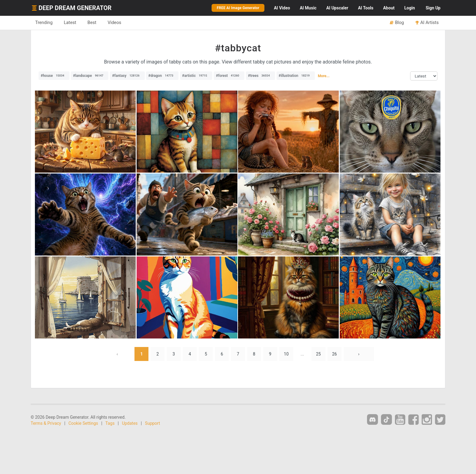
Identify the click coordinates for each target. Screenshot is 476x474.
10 (286, 354)
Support (153, 423)
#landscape (90, 76)
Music (308, 8)
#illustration (296, 76)
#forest (229, 76)
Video (282, 8)
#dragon (162, 76)
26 (335, 354)
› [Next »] (359, 354)
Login (410, 8)
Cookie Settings (83, 423)
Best (92, 22)
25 (318, 354)
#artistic (196, 76)
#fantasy (127, 76)
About (389, 8)
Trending (44, 22)
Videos (114, 22)
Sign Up (433, 8)
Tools (366, 8)
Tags (110, 423)
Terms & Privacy (46, 423)
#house (54, 76)
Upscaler (337, 8)
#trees (260, 76)
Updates (130, 423)
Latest (70, 22)
